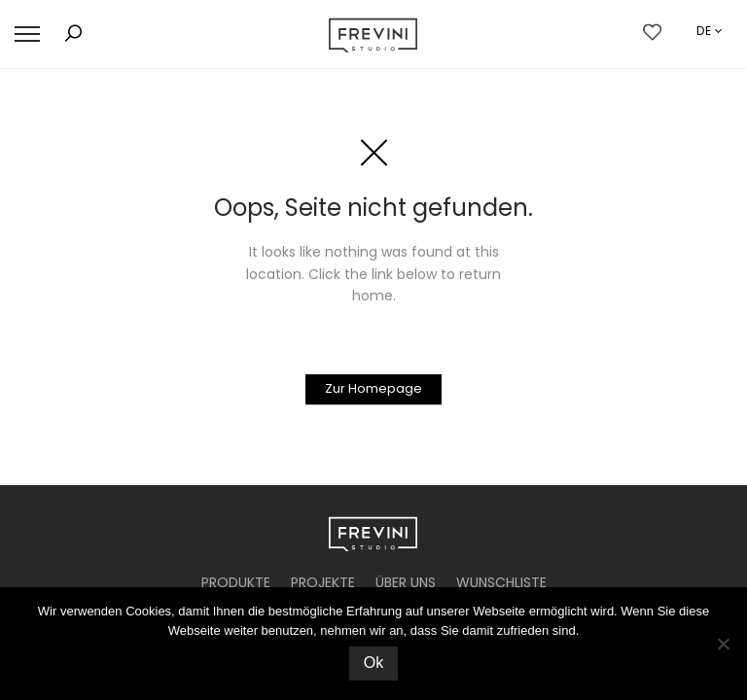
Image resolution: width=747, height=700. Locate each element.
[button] (27, 35)
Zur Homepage (373, 388)
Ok (373, 663)
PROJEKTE (323, 582)
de (704, 31)
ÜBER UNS (406, 582)
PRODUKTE (236, 582)
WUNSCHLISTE (501, 582)
